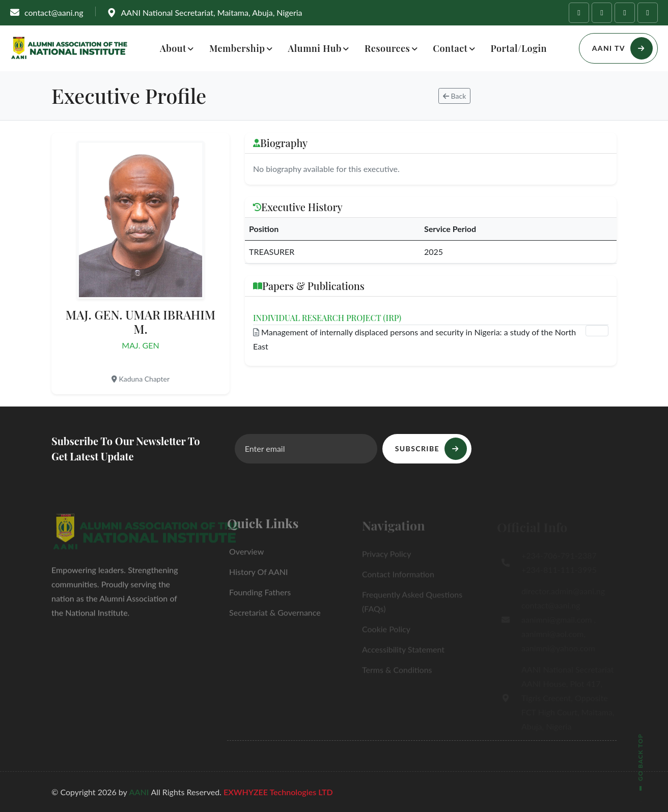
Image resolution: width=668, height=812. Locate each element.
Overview (245, 555)
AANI (140, 792)
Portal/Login (519, 48)
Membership (237, 48)
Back (454, 96)
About (173, 48)
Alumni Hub (315, 48)
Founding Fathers (259, 596)
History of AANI (257, 576)
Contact (450, 48)
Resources (387, 48)
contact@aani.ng (54, 12)
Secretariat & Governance (274, 616)
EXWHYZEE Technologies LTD (278, 792)
